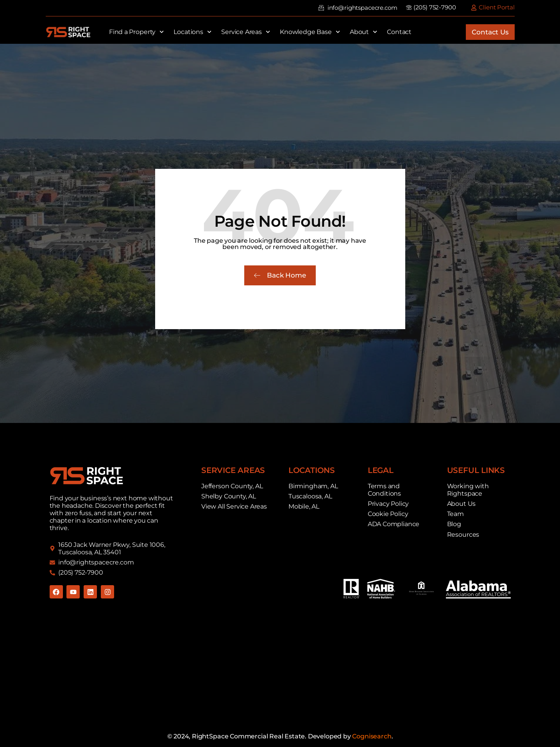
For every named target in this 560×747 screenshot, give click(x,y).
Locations (192, 32)
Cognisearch (372, 736)
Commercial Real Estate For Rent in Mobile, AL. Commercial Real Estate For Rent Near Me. (280, 675)
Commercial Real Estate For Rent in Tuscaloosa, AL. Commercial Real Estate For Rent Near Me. (117, 675)
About (363, 32)
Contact (399, 32)
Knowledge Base (310, 32)
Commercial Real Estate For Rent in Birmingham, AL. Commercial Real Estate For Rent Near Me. (443, 675)
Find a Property (136, 32)
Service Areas (246, 32)
